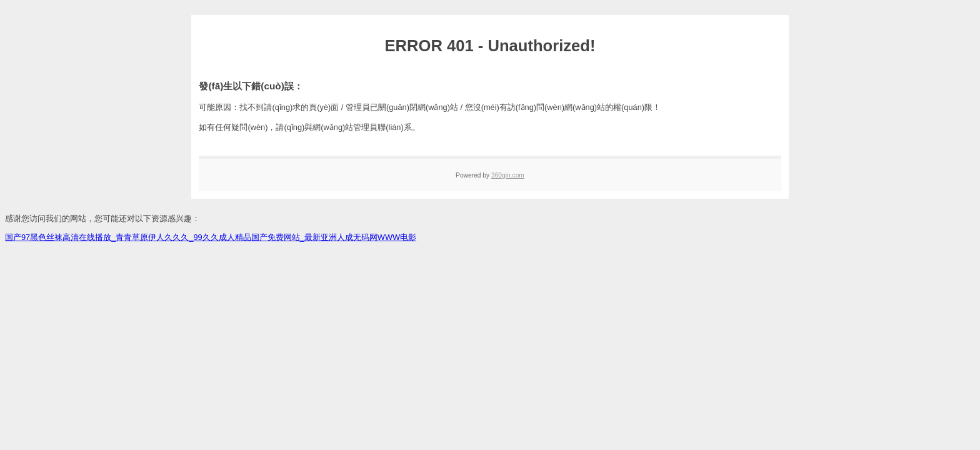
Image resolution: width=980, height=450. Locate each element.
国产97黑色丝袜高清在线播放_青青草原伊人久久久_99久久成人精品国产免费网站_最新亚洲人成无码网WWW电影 (211, 237)
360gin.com (508, 175)
